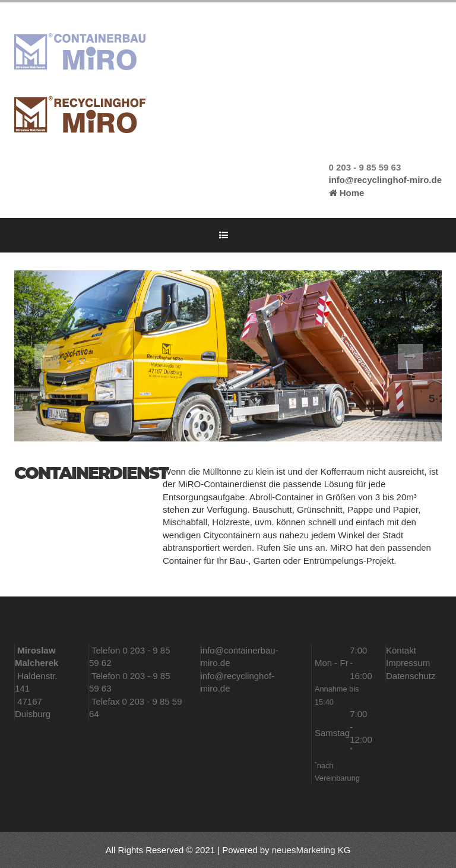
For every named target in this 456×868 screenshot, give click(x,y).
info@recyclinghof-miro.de (385, 180)
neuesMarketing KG (311, 850)
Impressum (408, 663)
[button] (46, 356)
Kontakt (401, 650)
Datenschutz (411, 676)
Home (347, 193)
